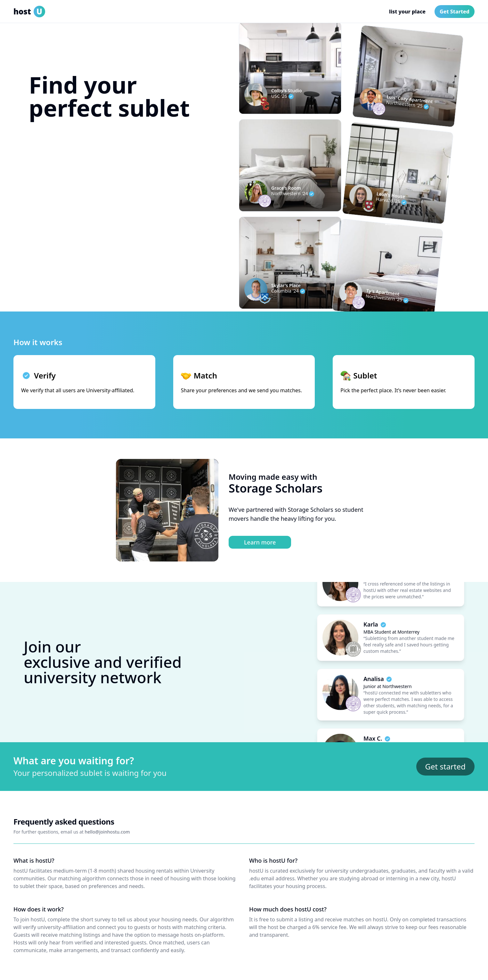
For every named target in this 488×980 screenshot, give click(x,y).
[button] (109, 158)
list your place (407, 12)
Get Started (455, 12)
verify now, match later (61, 176)
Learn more (260, 542)
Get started (445, 766)
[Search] (183, 158)
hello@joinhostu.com (107, 832)
